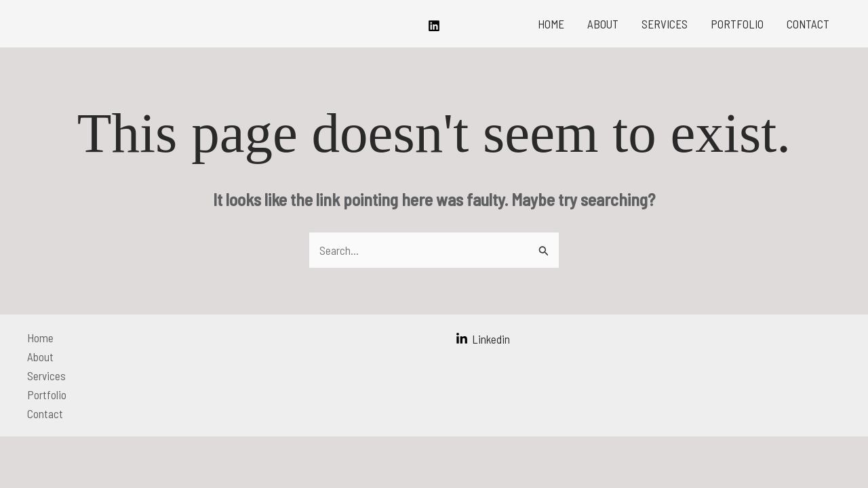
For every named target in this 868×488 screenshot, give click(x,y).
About (603, 24)
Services (665, 24)
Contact (808, 24)
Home (551, 24)
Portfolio (737, 24)
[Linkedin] (434, 26)
